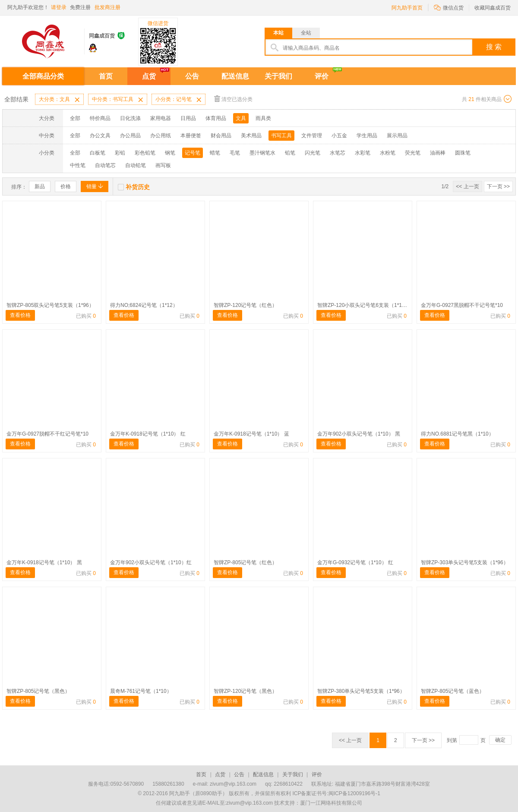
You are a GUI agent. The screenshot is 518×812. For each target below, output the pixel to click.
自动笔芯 (105, 165)
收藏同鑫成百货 (493, 8)
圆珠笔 (463, 153)
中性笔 (78, 165)
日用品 (188, 118)
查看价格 (20, 315)
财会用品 (221, 136)
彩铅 (120, 153)
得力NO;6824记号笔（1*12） (144, 305)
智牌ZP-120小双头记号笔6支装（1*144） (365, 305)
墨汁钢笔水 (262, 153)
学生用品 (367, 136)
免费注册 (80, 7)
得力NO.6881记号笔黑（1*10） (457, 434)
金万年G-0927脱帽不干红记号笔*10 (47, 434)
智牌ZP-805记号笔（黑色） (38, 691)
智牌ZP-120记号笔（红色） (245, 305)
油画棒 (438, 153)
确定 (500, 740)
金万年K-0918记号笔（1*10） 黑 (44, 562)
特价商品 (100, 118)
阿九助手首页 (407, 8)
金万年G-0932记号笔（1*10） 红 (355, 562)
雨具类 (263, 118)
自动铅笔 (136, 165)
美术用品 (251, 136)
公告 (192, 76)
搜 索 (494, 47)
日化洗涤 (130, 118)
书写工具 (281, 136)
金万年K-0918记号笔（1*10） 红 (148, 434)
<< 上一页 (467, 186)
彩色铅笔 (145, 153)
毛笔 (235, 153)
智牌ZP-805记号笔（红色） (245, 562)
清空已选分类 (233, 99)
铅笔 (290, 153)
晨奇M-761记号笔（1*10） (141, 691)
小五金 (339, 136)
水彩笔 (363, 153)
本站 (278, 33)
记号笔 (193, 153)
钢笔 (170, 153)
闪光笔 (313, 153)
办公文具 (100, 136)
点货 (149, 76)
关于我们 (278, 76)
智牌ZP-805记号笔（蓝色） (453, 691)
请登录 (59, 7)
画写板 (163, 165)
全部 (75, 118)
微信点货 (449, 7)
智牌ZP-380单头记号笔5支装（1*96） (361, 691)
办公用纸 (161, 136)
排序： (19, 187)
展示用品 (397, 136)
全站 (306, 33)
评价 (322, 76)
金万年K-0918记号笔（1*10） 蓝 (251, 434)
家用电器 (161, 118)
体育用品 (216, 118)
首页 (106, 76)
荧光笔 (413, 153)
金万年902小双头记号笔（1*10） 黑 (359, 434)
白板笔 (98, 153)
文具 (241, 118)
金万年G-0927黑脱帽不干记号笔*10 (462, 305)
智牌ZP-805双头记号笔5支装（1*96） (50, 305)
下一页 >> (498, 186)
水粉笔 (388, 153)
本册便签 (191, 136)
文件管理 (312, 136)
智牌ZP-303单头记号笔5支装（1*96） (465, 562)
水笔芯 (338, 153)
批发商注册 (107, 7)
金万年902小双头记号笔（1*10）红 (151, 562)
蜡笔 (215, 153)
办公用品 (130, 136)
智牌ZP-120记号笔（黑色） (245, 691)
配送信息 (235, 76)
